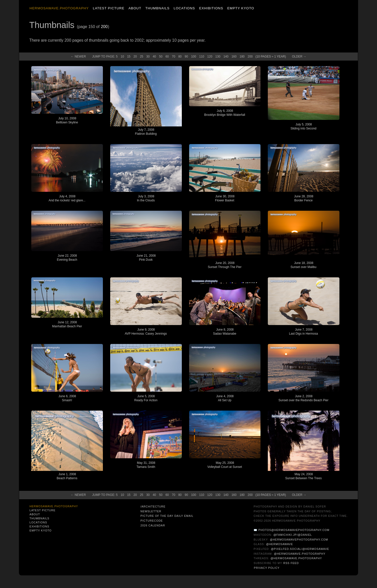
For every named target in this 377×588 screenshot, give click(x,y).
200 (104, 27)
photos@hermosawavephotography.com (294, 530)
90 (186, 57)
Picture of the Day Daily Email (167, 516)
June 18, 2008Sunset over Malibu (303, 265)
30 (148, 57)
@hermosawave (280, 544)
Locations (184, 8)
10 (122, 57)
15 (129, 57)
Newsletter (151, 511)
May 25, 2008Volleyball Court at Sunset (225, 465)
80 (180, 57)
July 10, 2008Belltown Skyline (67, 120)
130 (218, 57)
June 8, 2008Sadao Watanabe (225, 332)
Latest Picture (109, 8)
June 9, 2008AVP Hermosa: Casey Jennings (146, 332)
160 (234, 57)
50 (161, 57)
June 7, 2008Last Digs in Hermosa (303, 332)
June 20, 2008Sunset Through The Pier (225, 265)
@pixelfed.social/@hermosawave (300, 549)
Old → (299, 57)
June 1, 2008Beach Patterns (67, 476)
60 (167, 57)
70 (174, 57)
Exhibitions (211, 8)
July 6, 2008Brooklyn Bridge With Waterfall (225, 113)
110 (202, 57)
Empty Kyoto (241, 8)
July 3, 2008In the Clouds (146, 198)
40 (154, 57)
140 (226, 57)
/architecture (153, 506)
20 (135, 57)
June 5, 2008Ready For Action (146, 398)
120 (210, 57)
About (135, 8)
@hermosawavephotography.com (299, 540)
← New (78, 57)
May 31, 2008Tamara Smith (146, 465)
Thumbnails (157, 8)
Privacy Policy (267, 568)
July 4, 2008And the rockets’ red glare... (67, 198)
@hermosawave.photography (300, 554)
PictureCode (152, 521)
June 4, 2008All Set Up (225, 398)
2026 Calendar (153, 525)
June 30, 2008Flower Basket (225, 198)
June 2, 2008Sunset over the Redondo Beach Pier (303, 398)
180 (242, 57)
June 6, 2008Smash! (67, 398)
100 (194, 57)
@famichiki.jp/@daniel (293, 535)
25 (142, 57)
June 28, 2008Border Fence (304, 198)
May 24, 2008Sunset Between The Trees (303, 476)
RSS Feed (291, 563)
